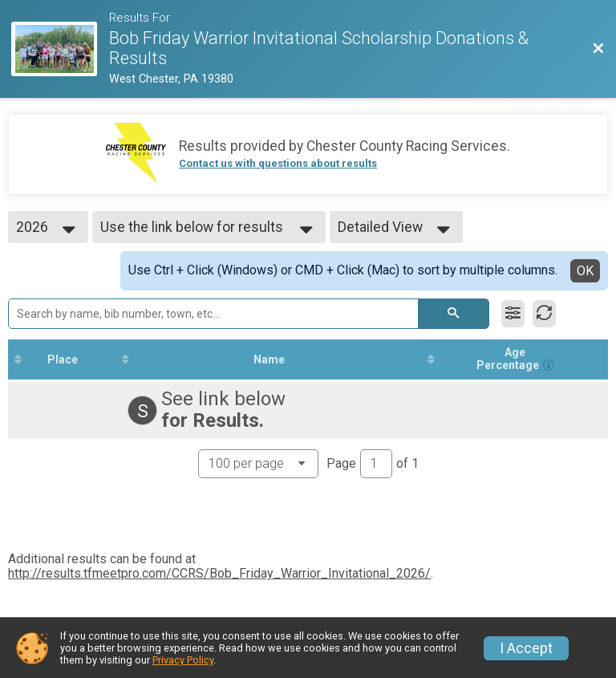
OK (585, 271)
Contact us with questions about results (278, 163)
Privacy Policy (183, 660)
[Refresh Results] (544, 314)
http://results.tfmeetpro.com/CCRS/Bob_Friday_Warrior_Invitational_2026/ (219, 573)
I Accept (526, 648)
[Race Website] (60, 49)
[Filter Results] (513, 314)
